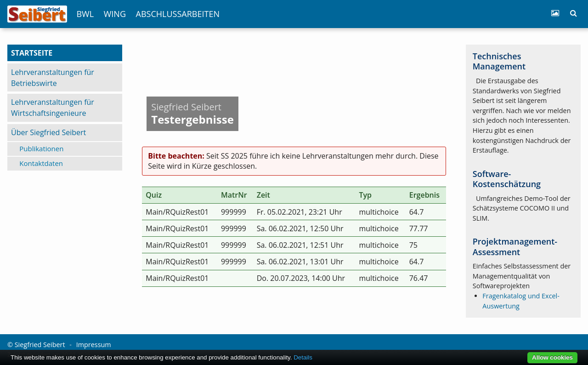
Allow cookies (552, 357)
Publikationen (41, 148)
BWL (85, 14)
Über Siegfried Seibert (48, 132)
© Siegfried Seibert (36, 345)
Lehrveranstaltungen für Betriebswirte (53, 78)
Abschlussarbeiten (178, 14)
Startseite (32, 53)
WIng (115, 14)
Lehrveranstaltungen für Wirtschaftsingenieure (53, 108)
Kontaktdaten (41, 163)
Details (303, 357)
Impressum (94, 345)
